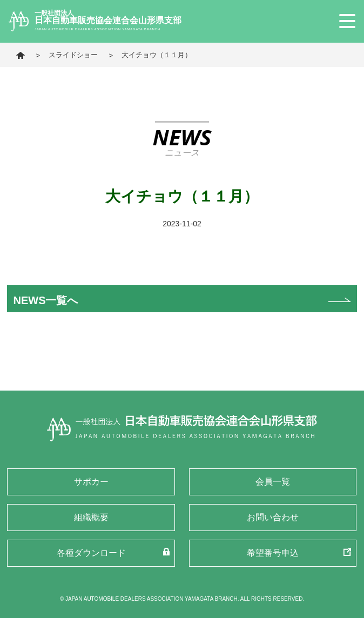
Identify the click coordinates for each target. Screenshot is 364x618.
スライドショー (73, 55)
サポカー (91, 482)
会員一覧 (273, 482)
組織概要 (91, 517)
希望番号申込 (273, 553)
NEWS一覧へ (45, 300)
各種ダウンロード (91, 553)
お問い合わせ (273, 517)
